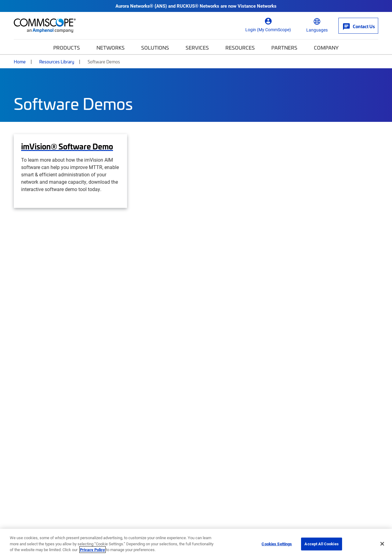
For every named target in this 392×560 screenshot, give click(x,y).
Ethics (227, 518)
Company (326, 47)
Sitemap (371, 518)
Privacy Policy (92, 550)
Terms (320, 518)
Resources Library (57, 62)
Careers (117, 424)
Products (67, 47)
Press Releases (125, 448)
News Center (217, 460)
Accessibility (165, 518)
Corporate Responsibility (137, 436)
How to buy (27, 436)
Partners (284, 47)
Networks (111, 47)
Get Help (29, 406)
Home (20, 62)
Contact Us (26, 424)
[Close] (382, 544)
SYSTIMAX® (311, 424)
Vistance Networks (257, 6)
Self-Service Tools (35, 448)
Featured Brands (326, 406)
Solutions (155, 47)
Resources (240, 47)
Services (197, 47)
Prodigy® (308, 436)
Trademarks (344, 518)
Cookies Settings (277, 544)
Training (212, 448)
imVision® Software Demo (67, 146)
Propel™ (307, 448)
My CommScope (221, 424)
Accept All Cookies (321, 544)
